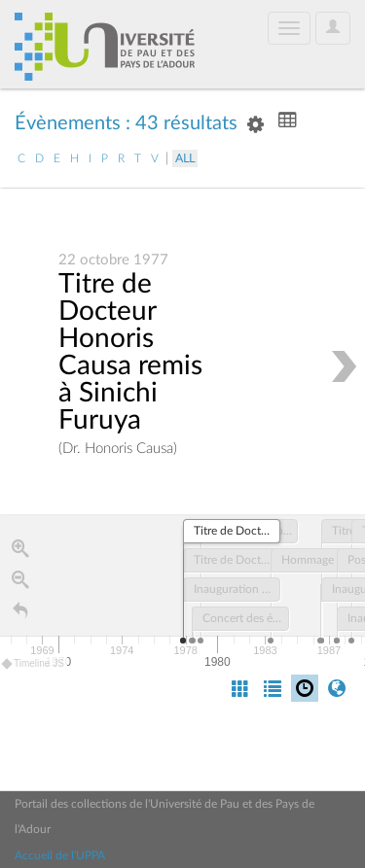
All (185, 158)
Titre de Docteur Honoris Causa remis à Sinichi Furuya (130, 353)
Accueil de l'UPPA (60, 855)
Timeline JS (34, 664)
